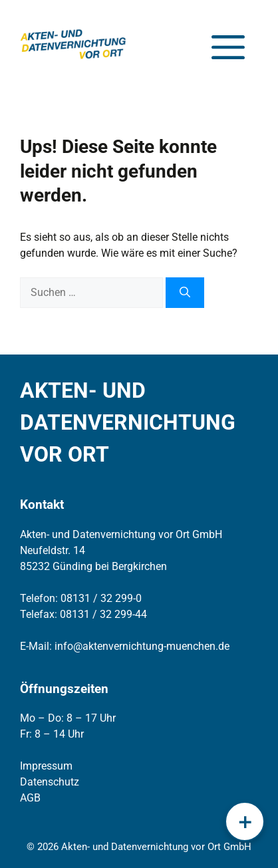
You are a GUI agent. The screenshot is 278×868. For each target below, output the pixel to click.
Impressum (46, 766)
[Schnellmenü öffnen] (245, 821)
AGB (30, 798)
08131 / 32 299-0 (101, 598)
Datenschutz (50, 782)
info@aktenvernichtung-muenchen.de (142, 646)
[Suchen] (185, 293)
